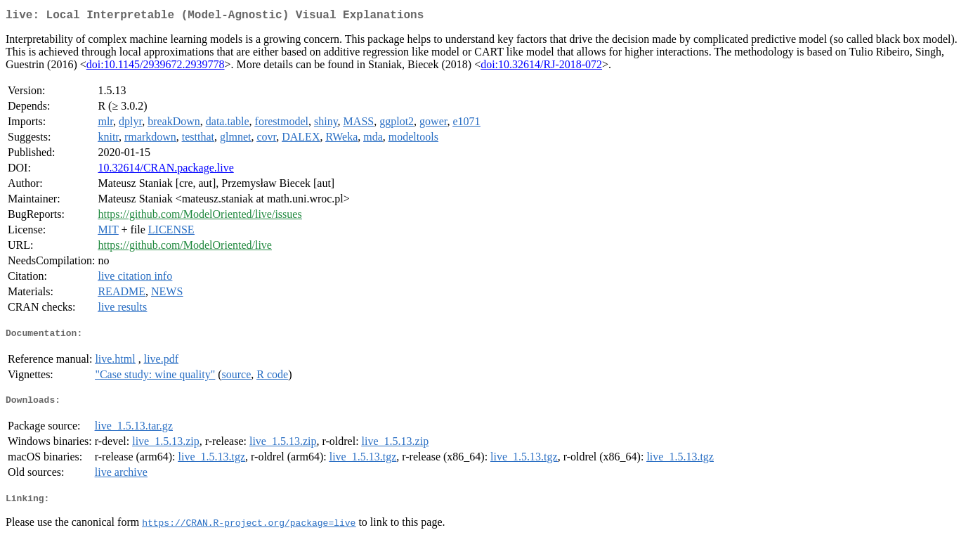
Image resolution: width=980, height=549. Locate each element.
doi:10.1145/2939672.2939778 (156, 67)
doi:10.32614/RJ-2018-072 (541, 67)
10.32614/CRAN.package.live (165, 170)
